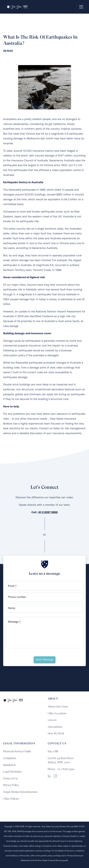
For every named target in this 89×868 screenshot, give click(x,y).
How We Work (56, 733)
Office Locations (57, 713)
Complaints (10, 758)
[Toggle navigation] (81, 7)
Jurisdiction (10, 765)
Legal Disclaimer (13, 772)
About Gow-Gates (58, 706)
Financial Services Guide (17, 751)
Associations (55, 727)
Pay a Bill (53, 751)
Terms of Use (11, 778)
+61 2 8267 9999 (47, 512)
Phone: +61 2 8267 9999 (61, 769)
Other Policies (11, 799)
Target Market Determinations (20, 792)
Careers (52, 720)
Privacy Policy (11, 785)
